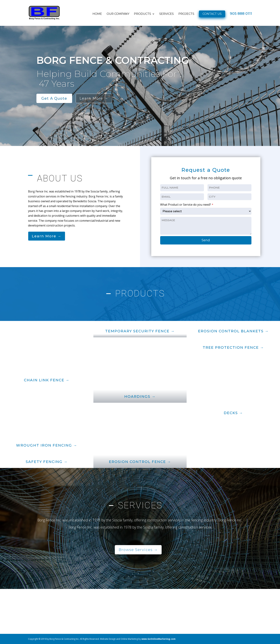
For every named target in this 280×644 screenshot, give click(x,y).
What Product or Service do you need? (187, 205)
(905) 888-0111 (215, 609)
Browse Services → (138, 550)
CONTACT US (212, 14)
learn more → (94, 98)
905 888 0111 (241, 14)
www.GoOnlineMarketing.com (158, 639)
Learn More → (47, 236)
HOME (97, 14)
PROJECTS (186, 14)
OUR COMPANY (118, 14)
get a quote (54, 98)
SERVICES (167, 14)
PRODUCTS (142, 14)
